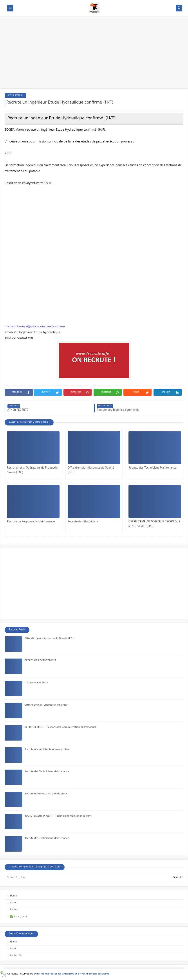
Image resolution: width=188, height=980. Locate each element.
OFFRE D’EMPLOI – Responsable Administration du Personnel (60, 727)
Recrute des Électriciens (83, 522)
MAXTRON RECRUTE (36, 683)
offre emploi (15, 95)
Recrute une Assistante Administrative (47, 750)
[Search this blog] (87, 878)
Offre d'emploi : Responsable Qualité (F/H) (91, 470)
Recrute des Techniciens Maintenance (153, 468)
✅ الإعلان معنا (18, 917)
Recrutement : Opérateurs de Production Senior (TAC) (33, 470)
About (13, 903)
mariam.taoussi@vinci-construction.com (35, 326)
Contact (14, 910)
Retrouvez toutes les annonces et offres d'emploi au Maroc (73, 974)
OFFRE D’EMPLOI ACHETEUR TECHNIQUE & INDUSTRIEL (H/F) (154, 524)
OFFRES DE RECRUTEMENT (40, 661)
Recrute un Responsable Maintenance (31, 522)
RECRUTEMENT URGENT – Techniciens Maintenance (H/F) (58, 816)
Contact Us (16, 956)
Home (13, 896)
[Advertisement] (94, 54)
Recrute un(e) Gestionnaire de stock (46, 794)
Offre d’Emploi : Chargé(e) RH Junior (46, 705)
